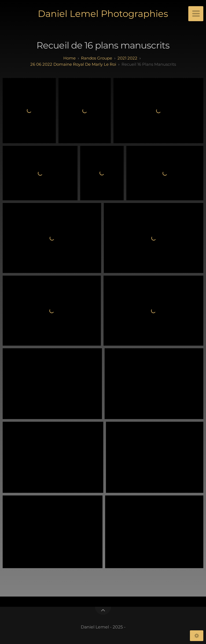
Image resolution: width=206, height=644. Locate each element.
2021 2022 (127, 58)
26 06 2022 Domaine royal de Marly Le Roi (73, 64)
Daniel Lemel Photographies (103, 14)
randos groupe (97, 58)
